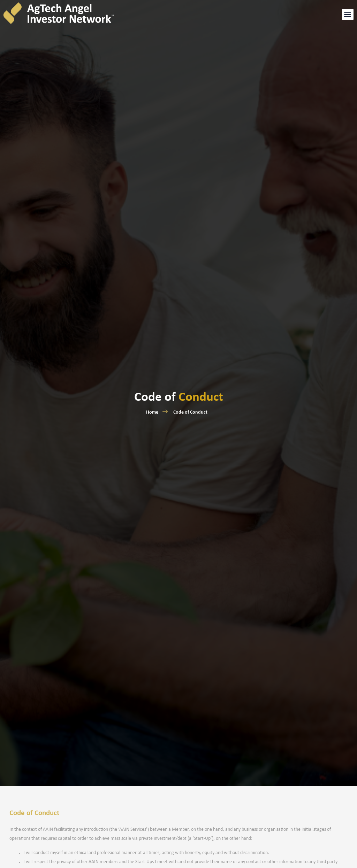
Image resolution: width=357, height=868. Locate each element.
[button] (348, 12)
